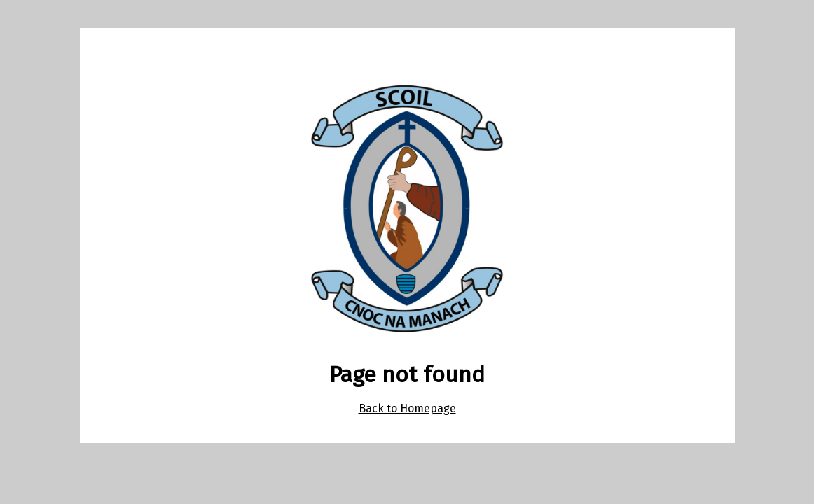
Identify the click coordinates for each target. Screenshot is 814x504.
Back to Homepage (407, 408)
